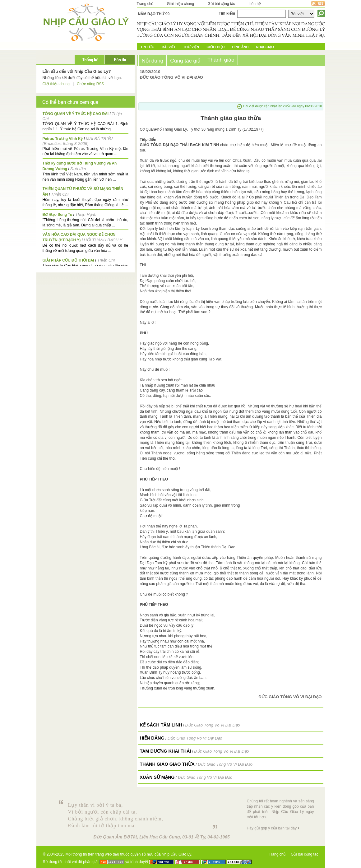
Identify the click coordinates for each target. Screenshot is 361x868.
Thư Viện (191, 47)
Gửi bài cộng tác (221, 4)
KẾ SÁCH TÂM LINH (161, 725)
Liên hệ (255, 4)
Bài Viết (169, 47)
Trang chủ (145, 4)
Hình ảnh (241, 47)
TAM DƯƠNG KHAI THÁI (166, 751)
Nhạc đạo (265, 47)
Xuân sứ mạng (157, 777)
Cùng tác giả (185, 61)
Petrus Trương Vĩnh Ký (63, 139)
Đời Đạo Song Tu (58, 215)
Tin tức (147, 47)
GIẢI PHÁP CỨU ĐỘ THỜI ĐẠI (68, 260)
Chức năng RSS (90, 84)
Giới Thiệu (215, 47)
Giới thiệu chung (180, 4)
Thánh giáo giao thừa (167, 764)
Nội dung (153, 61)
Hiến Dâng (152, 738)
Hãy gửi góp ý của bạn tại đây (272, 828)
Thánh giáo (221, 60)
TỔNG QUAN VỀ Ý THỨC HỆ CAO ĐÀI (76, 114)
